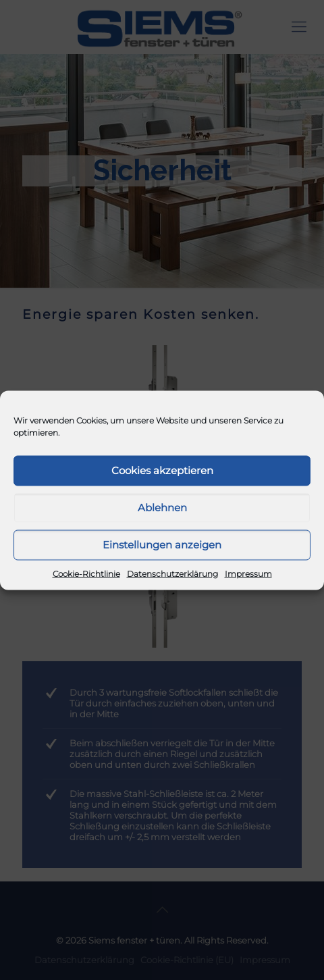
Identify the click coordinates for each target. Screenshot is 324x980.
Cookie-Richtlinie (86, 573)
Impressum (248, 573)
